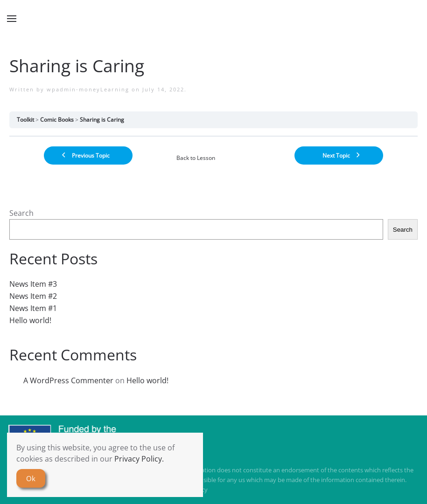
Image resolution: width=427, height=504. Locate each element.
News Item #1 (33, 308)
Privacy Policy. (139, 459)
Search (21, 213)
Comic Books (57, 120)
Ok (31, 478)
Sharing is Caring (102, 120)
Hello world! (30, 320)
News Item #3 (33, 284)
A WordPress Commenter (68, 380)
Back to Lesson (196, 158)
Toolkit (25, 120)
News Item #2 (33, 296)
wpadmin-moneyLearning (88, 89)
